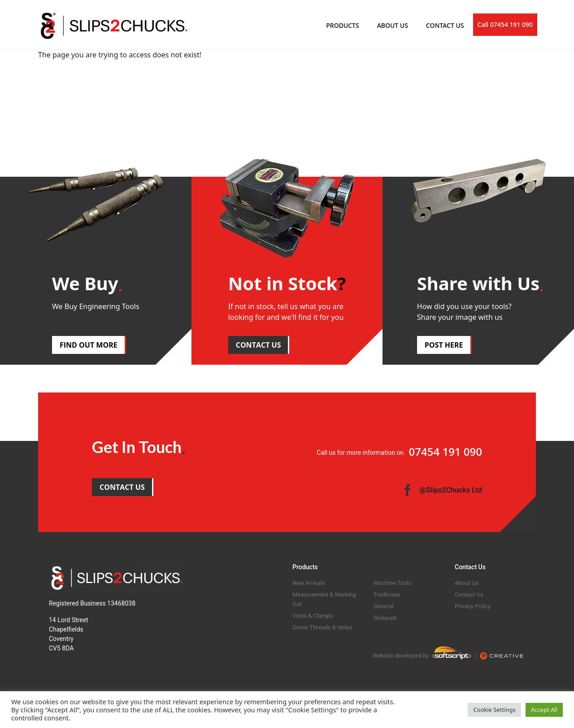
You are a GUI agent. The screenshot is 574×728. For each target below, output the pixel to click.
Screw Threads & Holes (322, 627)
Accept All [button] (544, 710)
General (383, 606)
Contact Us (469, 595)
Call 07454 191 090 (505, 24)
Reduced (385, 618)
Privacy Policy (473, 606)
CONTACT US (445, 25)
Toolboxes (387, 595)
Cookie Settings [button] (494, 710)
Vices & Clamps (313, 616)
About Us (467, 583)
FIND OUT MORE (89, 345)
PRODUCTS (342, 25)
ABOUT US (393, 25)
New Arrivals (309, 583)
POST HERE (444, 345)
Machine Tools (392, 583)
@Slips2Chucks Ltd (451, 490)
